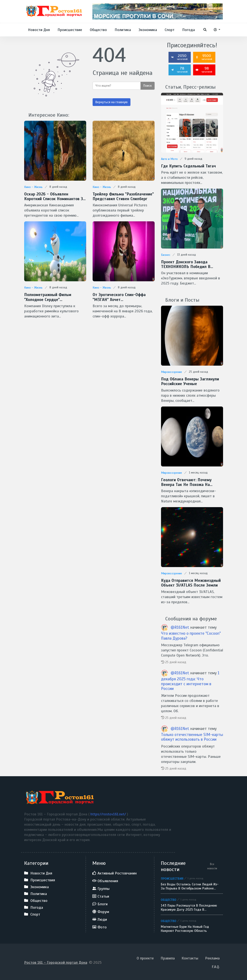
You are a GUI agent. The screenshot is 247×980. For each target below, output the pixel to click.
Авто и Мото (169, 159)
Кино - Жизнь (33, 187)
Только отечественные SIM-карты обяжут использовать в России (192, 736)
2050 (179, 57)
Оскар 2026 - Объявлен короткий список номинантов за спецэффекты (54, 196)
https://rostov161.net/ (109, 813)
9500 (204, 57)
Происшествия (172, 877)
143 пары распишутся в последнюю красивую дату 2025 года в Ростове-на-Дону (189, 906)
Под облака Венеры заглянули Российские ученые (189, 381)
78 (179, 70)
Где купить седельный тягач (188, 166)
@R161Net (180, 626)
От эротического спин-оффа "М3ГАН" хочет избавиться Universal (118, 297)
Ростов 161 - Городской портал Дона (56, 961)
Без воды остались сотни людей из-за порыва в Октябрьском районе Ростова (190, 885)
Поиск (148, 86)
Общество (169, 898)
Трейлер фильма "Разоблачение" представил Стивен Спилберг (122, 196)
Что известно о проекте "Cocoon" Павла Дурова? (191, 635)
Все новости (212, 865)
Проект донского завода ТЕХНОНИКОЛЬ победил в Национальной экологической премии (188, 264)
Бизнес (166, 255)
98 (204, 70)
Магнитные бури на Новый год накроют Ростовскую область (185, 928)
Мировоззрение (172, 372)
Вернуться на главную (112, 102)
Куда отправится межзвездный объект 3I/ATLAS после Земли (190, 582)
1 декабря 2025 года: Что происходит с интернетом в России (190, 679)
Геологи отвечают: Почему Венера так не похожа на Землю (191, 482)
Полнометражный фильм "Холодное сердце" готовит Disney (47, 297)
